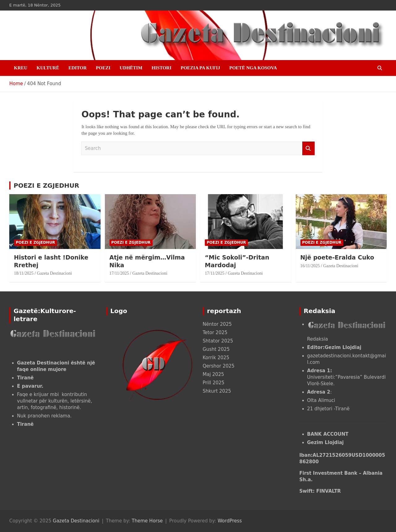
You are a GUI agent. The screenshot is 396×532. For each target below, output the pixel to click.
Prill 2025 (213, 383)
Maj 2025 (213, 374)
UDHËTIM (131, 68)
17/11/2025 (119, 273)
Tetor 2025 (215, 333)
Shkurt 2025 (217, 391)
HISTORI (161, 68)
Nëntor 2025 (217, 324)
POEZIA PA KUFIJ (200, 68)
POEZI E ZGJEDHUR (46, 185)
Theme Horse (147, 521)
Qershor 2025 (219, 366)
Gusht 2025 (216, 349)
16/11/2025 (310, 266)
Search (308, 148)
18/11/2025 (24, 273)
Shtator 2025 (218, 341)
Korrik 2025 (216, 358)
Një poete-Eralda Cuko (337, 257)
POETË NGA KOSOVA (253, 68)
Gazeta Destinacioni (54, 273)
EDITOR (77, 68)
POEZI (103, 68)
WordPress (230, 521)
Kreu (21, 68)
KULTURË (48, 68)
